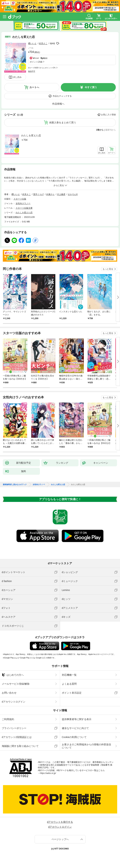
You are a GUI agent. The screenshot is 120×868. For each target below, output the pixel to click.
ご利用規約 (8, 719)
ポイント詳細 (36, 62)
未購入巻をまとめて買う (63, 122)
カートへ (34, 87)
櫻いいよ (32, 43)
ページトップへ (60, 839)
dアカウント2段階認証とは (17, 737)
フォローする (58, 43)
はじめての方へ (13, 675)
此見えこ (43, 43)
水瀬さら (50, 194)
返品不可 (32, 71)
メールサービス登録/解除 (16, 684)
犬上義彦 (61, 194)
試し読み (17, 77)
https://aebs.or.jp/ (48, 773)
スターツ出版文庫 (24, 208)
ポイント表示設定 (72, 693)
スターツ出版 (20, 199)
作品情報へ (58, 104)
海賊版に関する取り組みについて (20, 746)
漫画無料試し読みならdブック (15, 485)
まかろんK (73, 194)
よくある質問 (69, 684)
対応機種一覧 (69, 675)
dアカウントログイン (14, 702)
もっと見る (108, 269)
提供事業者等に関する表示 (77, 719)
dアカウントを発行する (60, 822)
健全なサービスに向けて (75, 728)
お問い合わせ (9, 693)
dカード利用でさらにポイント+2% (42, 68)
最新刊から (111, 130)
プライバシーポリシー (14, 728)
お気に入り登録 (108, 115)
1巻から (100, 130)
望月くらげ (38, 194)
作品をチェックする (62, 96)
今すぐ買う (91, 87)
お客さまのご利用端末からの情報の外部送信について (86, 746)
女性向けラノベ (23, 203)
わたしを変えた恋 (31, 135)
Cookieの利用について (74, 737)
